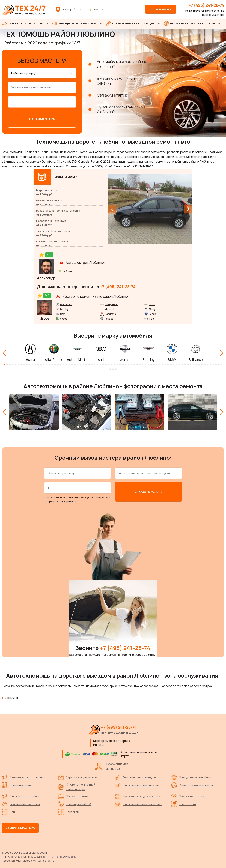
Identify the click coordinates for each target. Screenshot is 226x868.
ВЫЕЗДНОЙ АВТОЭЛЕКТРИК (75, 23)
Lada (152, 304)
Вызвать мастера (213, 15)
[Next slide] (188, 208)
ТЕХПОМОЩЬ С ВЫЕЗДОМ (22, 23)
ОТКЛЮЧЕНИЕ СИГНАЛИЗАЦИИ (130, 23)
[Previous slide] (112, 208)
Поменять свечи (17, 784)
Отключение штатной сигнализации (77, 786)
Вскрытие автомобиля (21, 803)
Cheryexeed (112, 304)
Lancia (153, 313)
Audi (101, 359)
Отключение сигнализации (137, 784)
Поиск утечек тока (188, 796)
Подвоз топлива (73, 796)
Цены (9, 811)
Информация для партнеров (112, 765)
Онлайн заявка (161, 9)
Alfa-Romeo (54, 359)
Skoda (64, 318)
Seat (63, 313)
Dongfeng (110, 313)
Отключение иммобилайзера (138, 803)
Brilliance (196, 359)
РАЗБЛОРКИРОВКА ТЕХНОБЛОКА (189, 23)
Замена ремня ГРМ (75, 803)
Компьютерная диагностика (138, 796)
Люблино (98, 10)
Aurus (125, 359)
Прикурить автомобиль (191, 777)
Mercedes (66, 304)
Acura (30, 359)
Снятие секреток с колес (23, 777)
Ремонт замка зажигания (192, 784)
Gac (151, 318)
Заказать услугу (149, 491)
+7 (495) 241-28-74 (206, 5)
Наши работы (72, 9)
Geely (152, 308)
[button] (4, 364)
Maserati (110, 308)
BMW (172, 359)
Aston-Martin (78, 359)
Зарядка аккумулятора (78, 777)
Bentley (64, 308)
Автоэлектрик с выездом (136, 777)
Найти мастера (42, 118)
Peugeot (109, 318)
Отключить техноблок (21, 796)
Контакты (69, 811)
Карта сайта (184, 803)
